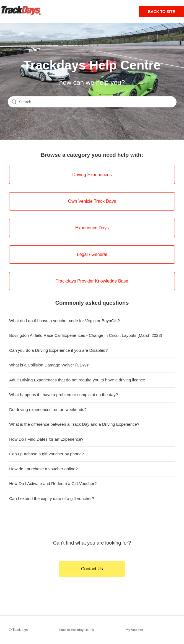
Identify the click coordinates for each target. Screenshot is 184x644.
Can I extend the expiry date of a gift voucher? (52, 498)
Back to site (161, 12)
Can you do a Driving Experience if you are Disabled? (58, 350)
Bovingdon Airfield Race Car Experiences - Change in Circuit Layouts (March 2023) (86, 335)
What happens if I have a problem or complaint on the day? (64, 395)
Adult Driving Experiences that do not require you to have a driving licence (77, 380)
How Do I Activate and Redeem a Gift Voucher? (53, 483)
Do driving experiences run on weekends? (48, 410)
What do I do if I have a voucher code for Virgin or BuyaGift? (64, 321)
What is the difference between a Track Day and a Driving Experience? (74, 424)
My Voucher (134, 630)
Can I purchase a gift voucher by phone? (46, 454)
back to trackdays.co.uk (77, 630)
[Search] (92, 102)
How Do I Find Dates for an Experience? (46, 439)
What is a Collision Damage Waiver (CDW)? (50, 365)
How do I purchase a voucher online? (43, 469)
